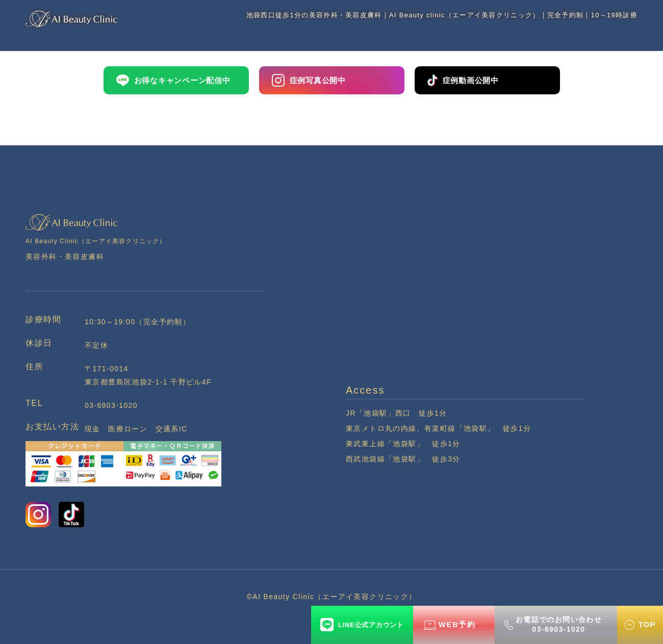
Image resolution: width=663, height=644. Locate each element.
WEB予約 (457, 624)
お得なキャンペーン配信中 (173, 81)
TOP (647, 624)
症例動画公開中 (463, 80)
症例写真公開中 (309, 80)
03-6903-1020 (111, 405)
